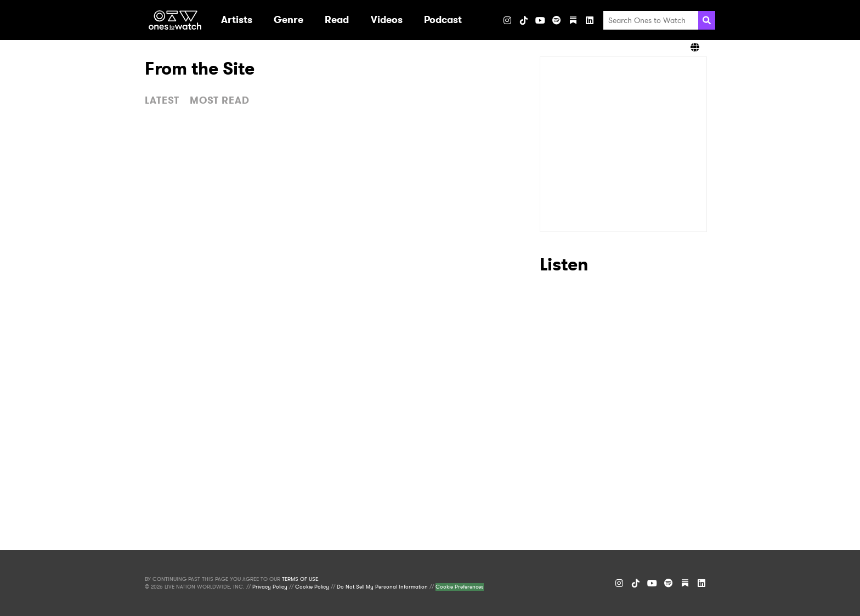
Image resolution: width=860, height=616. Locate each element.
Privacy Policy (270, 587)
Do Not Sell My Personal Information (382, 587)
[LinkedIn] (590, 20)
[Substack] (573, 20)
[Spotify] (557, 20)
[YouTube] (540, 20)
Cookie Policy (312, 587)
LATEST (162, 100)
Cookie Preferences (460, 587)
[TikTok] (524, 20)
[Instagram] (507, 20)
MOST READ (220, 100)
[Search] (707, 20)
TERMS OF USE (300, 579)
